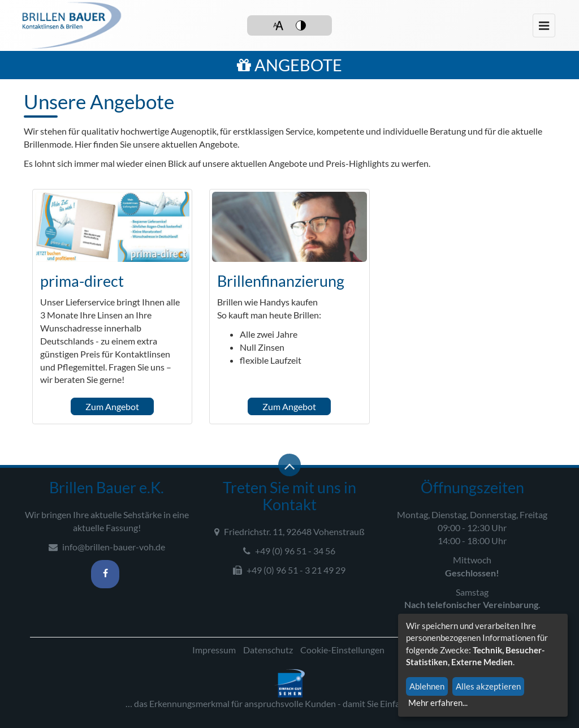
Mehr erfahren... (438, 703)
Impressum (214, 650)
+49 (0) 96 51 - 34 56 (289, 551)
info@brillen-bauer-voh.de (107, 547)
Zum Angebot (112, 406)
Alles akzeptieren (488, 686)
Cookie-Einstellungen (342, 650)
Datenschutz (268, 650)
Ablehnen (427, 686)
